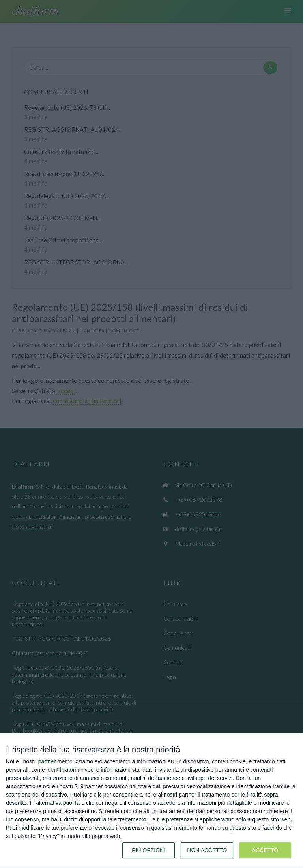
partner (47, 761)
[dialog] (151, 801)
